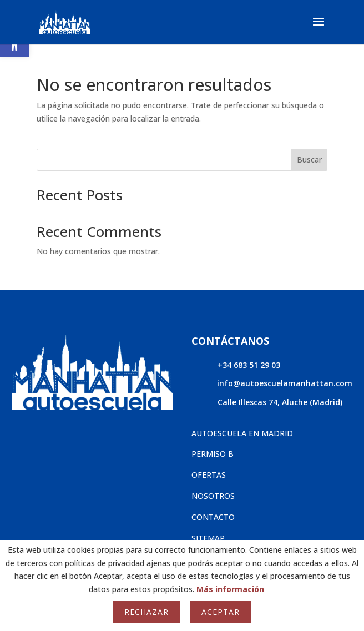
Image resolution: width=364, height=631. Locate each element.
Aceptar (221, 612)
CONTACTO (213, 517)
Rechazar (146, 612)
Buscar (309, 160)
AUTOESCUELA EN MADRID (242, 433)
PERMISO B (213, 454)
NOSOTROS (213, 496)
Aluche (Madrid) (312, 402)
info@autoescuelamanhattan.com (285, 383)
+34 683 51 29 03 (249, 365)
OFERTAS (209, 475)
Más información (230, 589)
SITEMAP (208, 538)
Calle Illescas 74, (250, 402)
